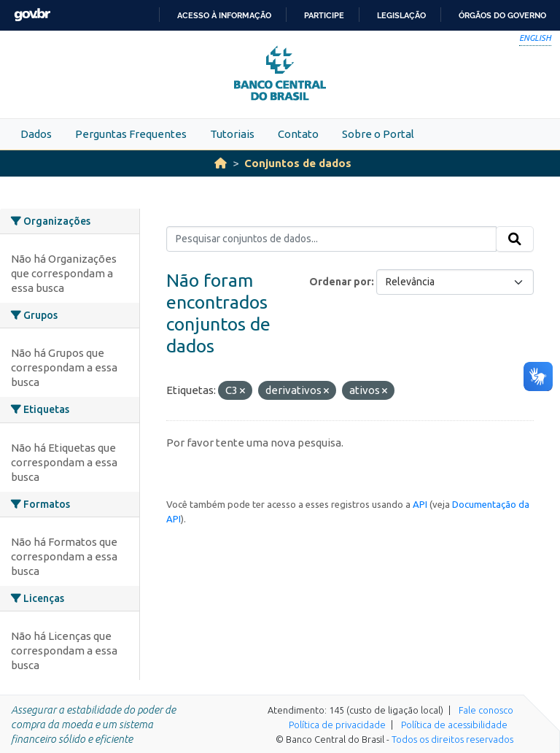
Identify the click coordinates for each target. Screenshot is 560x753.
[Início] (221, 163)
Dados (36, 134)
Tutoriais (232, 134)
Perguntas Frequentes (131, 134)
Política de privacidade (337, 725)
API (420, 504)
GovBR (32, 15)
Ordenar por (340, 282)
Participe (324, 15)
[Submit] (515, 239)
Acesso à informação (224, 15)
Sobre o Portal (378, 134)
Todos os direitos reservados (452, 739)
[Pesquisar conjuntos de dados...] (331, 239)
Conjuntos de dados (298, 163)
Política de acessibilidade (454, 725)
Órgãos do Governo (502, 15)
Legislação (401, 15)
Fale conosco (486, 710)
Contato (298, 134)
